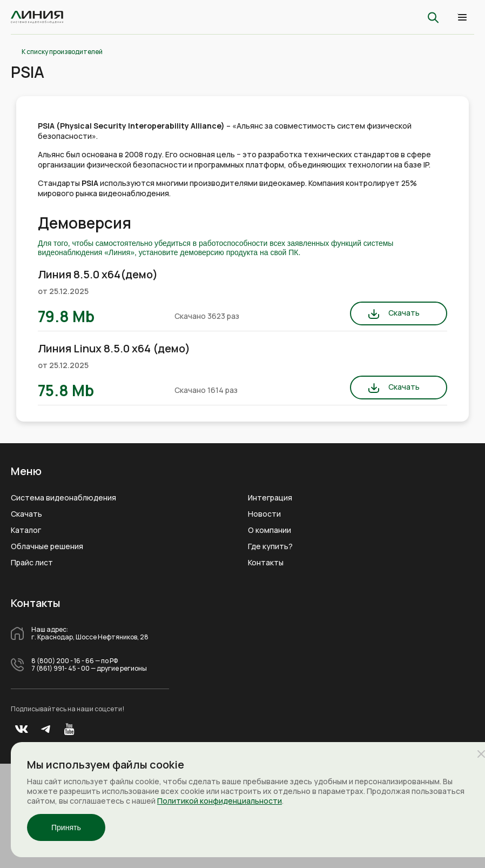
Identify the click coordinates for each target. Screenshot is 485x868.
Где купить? (270, 546)
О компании (270, 530)
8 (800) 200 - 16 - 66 (63, 661)
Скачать (404, 313)
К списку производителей (62, 52)
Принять (66, 827)
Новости (264, 514)
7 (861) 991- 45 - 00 (60, 669)
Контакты (266, 563)
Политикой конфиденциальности (220, 801)
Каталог (26, 530)
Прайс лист (32, 563)
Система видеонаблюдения (63, 498)
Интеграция (270, 498)
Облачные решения (47, 546)
